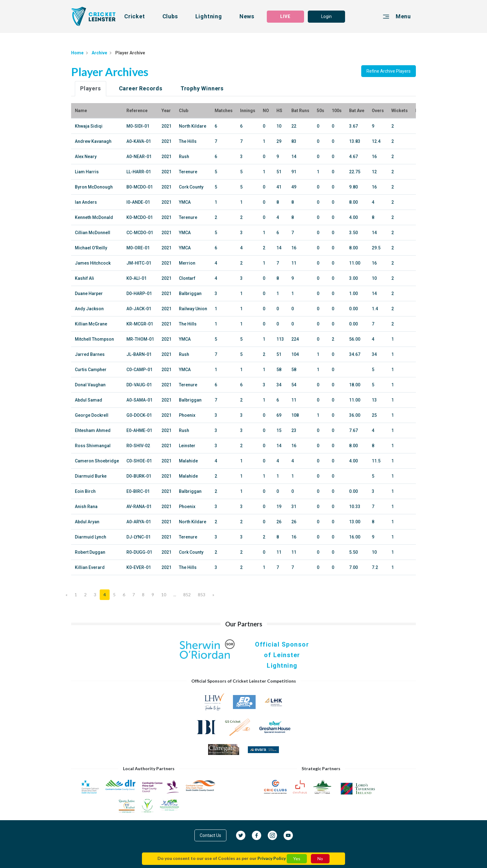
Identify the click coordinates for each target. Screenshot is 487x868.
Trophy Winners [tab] (202, 88)
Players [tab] (91, 88)
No (320, 859)
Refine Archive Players (389, 71)
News (247, 16)
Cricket (135, 16)
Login (326, 16)
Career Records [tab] (141, 88)
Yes (297, 859)
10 (164, 595)
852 (187, 595)
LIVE (285, 16)
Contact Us (210, 835)
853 (202, 595)
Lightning (209, 16)
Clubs (170, 16)
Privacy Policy (272, 858)
